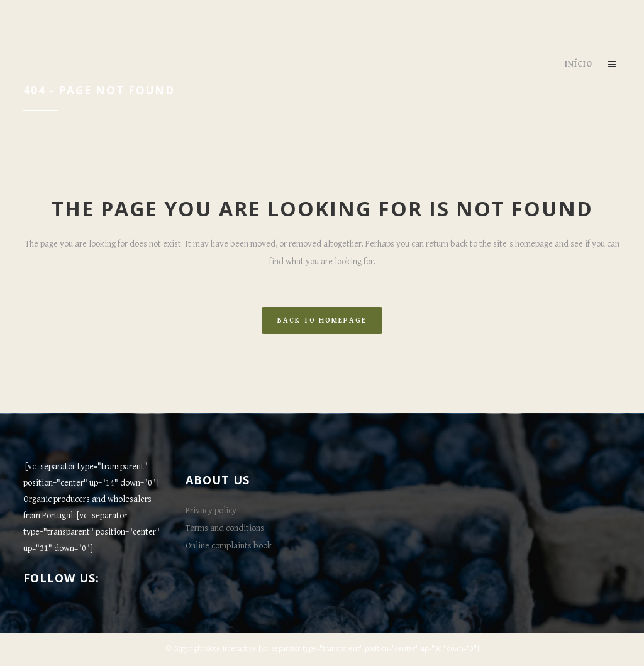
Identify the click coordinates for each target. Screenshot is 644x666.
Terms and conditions (225, 528)
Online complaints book (229, 546)
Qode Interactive (231, 649)
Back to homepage (322, 320)
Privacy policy (211, 511)
